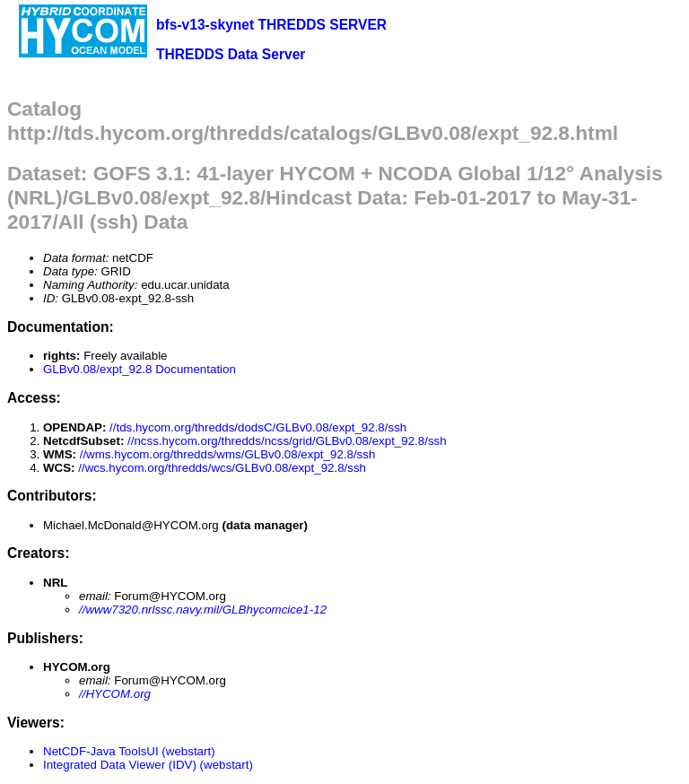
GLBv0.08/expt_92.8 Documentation (140, 369)
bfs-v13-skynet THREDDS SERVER (271, 25)
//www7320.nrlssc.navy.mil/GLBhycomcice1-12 (203, 610)
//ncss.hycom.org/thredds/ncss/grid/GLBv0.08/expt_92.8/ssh (287, 441)
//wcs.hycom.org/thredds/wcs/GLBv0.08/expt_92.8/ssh (222, 468)
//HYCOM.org (115, 694)
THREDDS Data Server (231, 54)
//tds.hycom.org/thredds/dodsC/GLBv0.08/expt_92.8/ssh (258, 427)
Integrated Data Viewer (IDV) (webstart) (148, 765)
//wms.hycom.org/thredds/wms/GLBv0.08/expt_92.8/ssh (228, 454)
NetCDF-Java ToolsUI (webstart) (129, 751)
